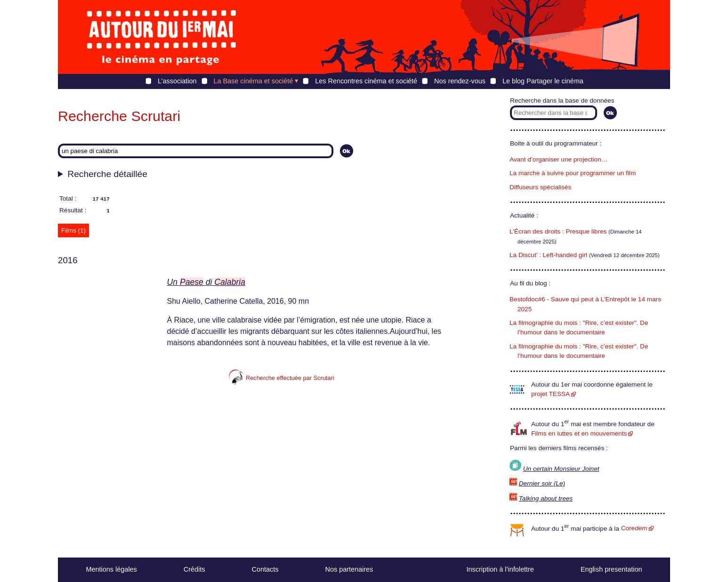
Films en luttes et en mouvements (579, 433)
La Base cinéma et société (254, 81)
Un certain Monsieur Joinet (561, 469)
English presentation (611, 569)
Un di (206, 282)
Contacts (265, 569)
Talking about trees (546, 498)
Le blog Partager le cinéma (543, 81)
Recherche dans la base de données (562, 101)
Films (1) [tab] (73, 230)
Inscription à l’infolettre (500, 569)
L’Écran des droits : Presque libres (558, 231)
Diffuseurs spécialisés (540, 187)
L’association (177, 81)
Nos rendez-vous (460, 81)
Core (634, 528)
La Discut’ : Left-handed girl (548, 255)
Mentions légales (112, 569)
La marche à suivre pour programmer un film (573, 173)
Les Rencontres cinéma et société (366, 81)
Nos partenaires (349, 569)
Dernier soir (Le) (542, 483)
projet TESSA (550, 394)
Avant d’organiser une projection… (558, 159)
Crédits (194, 569)
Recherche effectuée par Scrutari (281, 378)
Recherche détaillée (107, 174)
